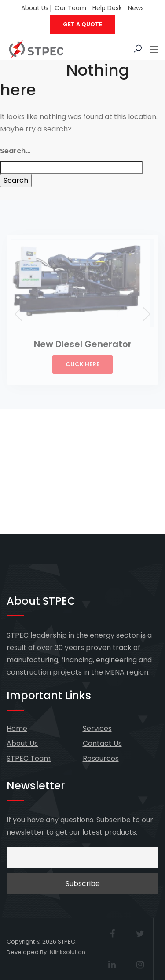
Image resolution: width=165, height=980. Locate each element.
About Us (35, 8)
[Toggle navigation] (154, 50)
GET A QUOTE (82, 24)
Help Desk (107, 8)
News (136, 8)
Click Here (82, 364)
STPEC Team (29, 758)
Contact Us (102, 743)
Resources (101, 758)
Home (17, 728)
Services (97, 728)
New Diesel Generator (83, 344)
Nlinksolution (68, 952)
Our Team (70, 8)
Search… (15, 151)
